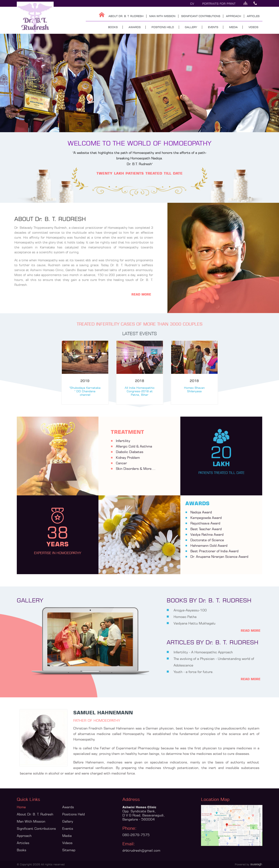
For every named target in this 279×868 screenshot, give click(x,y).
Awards (68, 807)
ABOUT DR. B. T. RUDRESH (126, 16)
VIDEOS (253, 27)
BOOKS (113, 27)
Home (21, 807)
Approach (24, 836)
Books (21, 850)
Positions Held (73, 814)
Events (68, 829)
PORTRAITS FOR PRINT (219, 4)
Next (60, 375)
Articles (23, 843)
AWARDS (135, 27)
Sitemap (69, 850)
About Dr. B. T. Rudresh (35, 814)
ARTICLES (253, 16)
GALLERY (191, 27)
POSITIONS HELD (163, 27)
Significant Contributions (36, 829)
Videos (67, 843)
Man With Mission (31, 821)
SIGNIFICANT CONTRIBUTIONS (201, 16)
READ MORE (141, 294)
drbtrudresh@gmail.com (141, 850)
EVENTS (213, 27)
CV (192, 4)
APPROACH (234, 16)
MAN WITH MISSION (162, 16)
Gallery (68, 821)
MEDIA (233, 27)
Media (67, 836)
